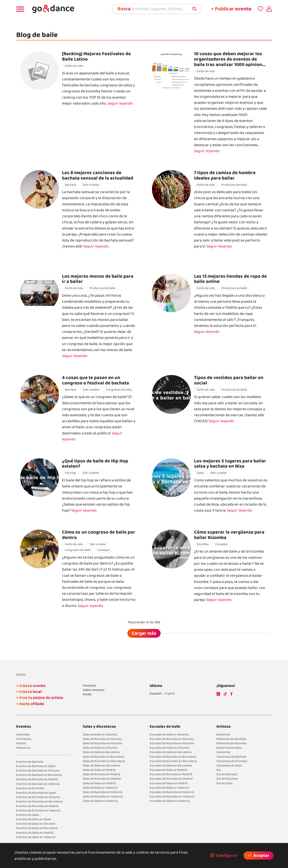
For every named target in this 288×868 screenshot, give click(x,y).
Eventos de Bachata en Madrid (37, 779)
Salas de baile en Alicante (100, 735)
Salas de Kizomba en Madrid (102, 779)
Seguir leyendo (120, 103)
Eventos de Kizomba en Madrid (37, 806)
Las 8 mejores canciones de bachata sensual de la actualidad (98, 175)
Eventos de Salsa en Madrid (35, 833)
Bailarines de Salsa (229, 748)
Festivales (23, 735)
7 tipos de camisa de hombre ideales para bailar (225, 175)
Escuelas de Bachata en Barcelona (173, 757)
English (170, 694)
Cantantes (223, 752)
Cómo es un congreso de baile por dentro (99, 535)
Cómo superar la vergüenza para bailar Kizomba (229, 535)
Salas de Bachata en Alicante (102, 739)
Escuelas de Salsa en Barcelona (171, 766)
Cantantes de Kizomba (232, 761)
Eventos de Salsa (28, 815)
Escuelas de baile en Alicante (169, 735)
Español (155, 694)
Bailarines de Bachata (231, 739)
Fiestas (21, 743)
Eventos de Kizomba (30, 788)
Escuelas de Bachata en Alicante (172, 739)
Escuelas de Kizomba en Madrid (171, 779)
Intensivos (23, 748)
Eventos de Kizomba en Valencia (38, 811)
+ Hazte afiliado (30, 704)
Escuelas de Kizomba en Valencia (172, 797)
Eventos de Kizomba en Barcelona (39, 802)
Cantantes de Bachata (231, 757)
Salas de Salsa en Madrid (99, 783)
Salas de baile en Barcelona (101, 752)
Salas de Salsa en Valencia (100, 801)
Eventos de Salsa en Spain (34, 819)
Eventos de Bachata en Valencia (38, 784)
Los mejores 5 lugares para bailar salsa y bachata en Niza (230, 464)
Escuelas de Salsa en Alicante (169, 748)
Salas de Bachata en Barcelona (104, 757)
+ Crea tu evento (31, 686)
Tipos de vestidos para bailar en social (229, 380)
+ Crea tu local (29, 692)
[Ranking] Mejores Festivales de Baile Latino (96, 56)
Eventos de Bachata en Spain (36, 766)
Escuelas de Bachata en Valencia (172, 792)
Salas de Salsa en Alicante (100, 748)
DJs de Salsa (224, 783)
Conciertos (24, 739)
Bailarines (223, 735)
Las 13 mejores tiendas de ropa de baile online (230, 279)
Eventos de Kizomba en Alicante (38, 797)
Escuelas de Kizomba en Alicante (172, 743)
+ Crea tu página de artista (40, 698)
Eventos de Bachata (30, 762)
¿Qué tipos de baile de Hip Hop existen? (95, 464)
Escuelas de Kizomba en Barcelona (173, 761)
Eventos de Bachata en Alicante (38, 771)
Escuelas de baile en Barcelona (170, 752)
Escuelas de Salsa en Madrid (169, 783)
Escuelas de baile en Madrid (168, 770)
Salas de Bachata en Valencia (102, 792)
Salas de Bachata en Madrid (101, 774)
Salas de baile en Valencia (100, 788)
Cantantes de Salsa (229, 766)
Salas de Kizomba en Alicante (103, 743)
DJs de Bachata (227, 774)
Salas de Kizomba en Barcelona (104, 761)
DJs (219, 770)
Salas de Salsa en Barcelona (101, 766)
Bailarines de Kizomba (231, 743)
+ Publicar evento (231, 9)
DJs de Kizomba (227, 779)
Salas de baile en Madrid (99, 770)
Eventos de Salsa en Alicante (36, 824)
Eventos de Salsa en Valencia (36, 837)
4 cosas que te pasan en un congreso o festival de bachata (95, 380)
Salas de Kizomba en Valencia (103, 797)
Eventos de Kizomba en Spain (36, 793)
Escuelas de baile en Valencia (169, 788)
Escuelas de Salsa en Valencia (170, 801)
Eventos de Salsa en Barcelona (37, 828)
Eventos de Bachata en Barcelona (39, 775)
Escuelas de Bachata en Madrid (171, 774)
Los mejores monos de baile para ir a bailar (98, 279)
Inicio (21, 674)
